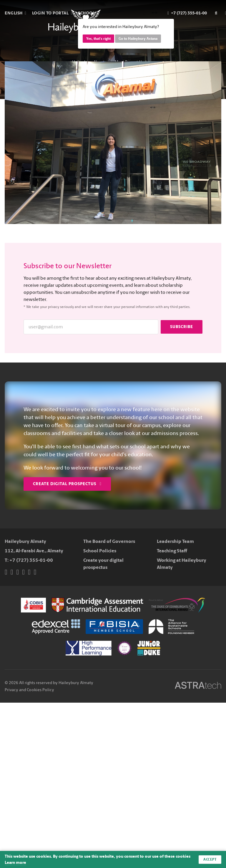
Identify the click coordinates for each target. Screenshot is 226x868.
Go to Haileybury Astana (138, 39)
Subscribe (182, 327)
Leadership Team (175, 541)
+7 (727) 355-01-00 (31, 560)
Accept (210, 859)
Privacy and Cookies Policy (29, 690)
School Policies (100, 551)
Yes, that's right (98, 39)
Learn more (15, 863)
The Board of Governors (109, 541)
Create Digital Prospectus (67, 484)
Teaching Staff (172, 551)
